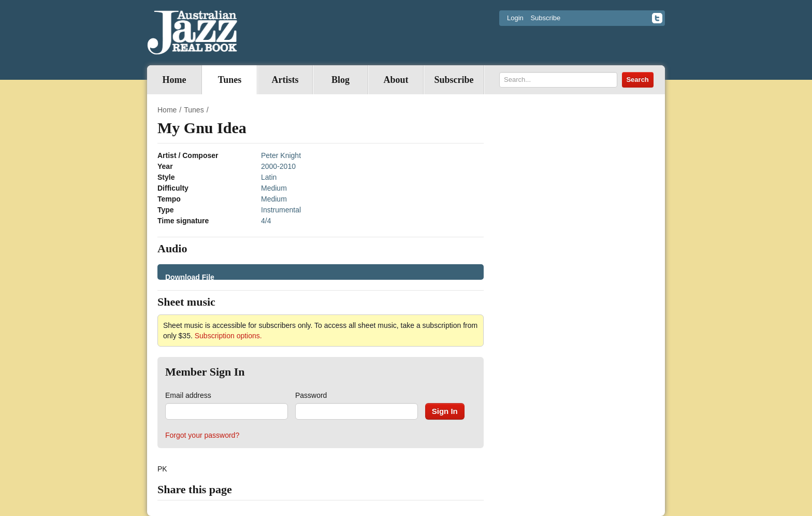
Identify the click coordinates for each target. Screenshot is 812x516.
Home (175, 80)
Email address (188, 395)
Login (515, 18)
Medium (274, 188)
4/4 (266, 221)
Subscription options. (228, 336)
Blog (340, 80)
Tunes (230, 80)
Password (311, 395)
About (396, 80)
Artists (285, 80)
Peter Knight (281, 155)
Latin (269, 177)
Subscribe (545, 18)
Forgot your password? (202, 435)
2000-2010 (278, 166)
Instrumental (281, 210)
